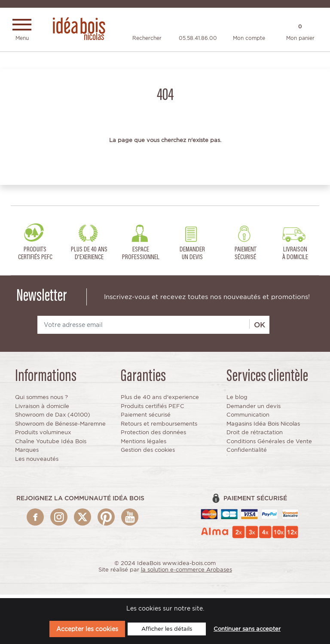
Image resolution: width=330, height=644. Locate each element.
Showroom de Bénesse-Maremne (60, 427)
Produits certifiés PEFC (153, 409)
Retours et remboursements (159, 427)
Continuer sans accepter (247, 629)
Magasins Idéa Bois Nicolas (263, 427)
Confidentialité (247, 453)
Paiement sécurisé (146, 418)
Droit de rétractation (255, 436)
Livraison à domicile (42, 409)
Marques (27, 453)
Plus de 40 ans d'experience (160, 401)
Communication (248, 418)
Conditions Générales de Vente (269, 445)
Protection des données (153, 436)
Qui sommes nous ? (41, 401)
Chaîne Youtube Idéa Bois (51, 445)
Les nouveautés (37, 462)
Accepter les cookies (87, 629)
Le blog (237, 401)
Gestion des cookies (148, 453)
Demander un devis (254, 409)
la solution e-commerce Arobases (186, 573)
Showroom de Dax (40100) (53, 418)
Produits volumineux (43, 436)
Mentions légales (144, 445)
